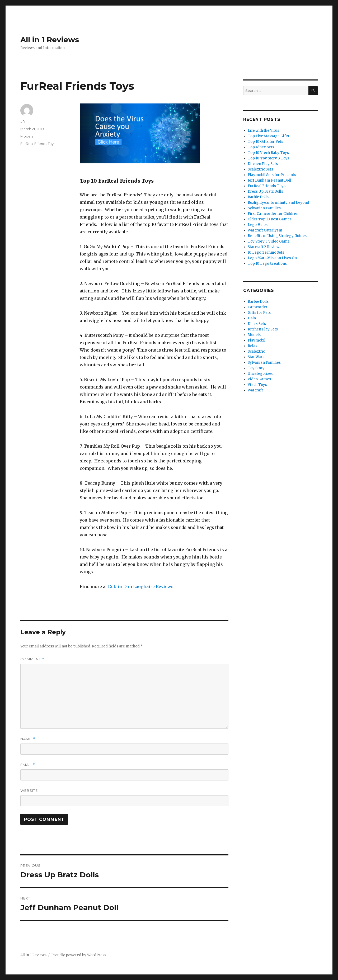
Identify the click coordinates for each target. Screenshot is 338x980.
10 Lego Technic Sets (266, 252)
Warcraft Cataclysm (265, 230)
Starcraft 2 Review (264, 247)
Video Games (259, 379)
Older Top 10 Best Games (270, 219)
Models (27, 136)
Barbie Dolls (258, 197)
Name (28, 739)
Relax (253, 346)
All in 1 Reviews (50, 40)
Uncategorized (261, 374)
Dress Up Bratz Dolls (265, 191)
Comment (32, 659)
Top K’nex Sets (261, 147)
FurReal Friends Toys (38, 144)
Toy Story (256, 368)
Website (29, 790)
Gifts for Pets (259, 313)
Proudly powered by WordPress (79, 955)
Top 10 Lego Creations (267, 264)
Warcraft (255, 390)
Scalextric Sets (260, 169)
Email (28, 765)
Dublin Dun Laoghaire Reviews (141, 586)
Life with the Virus (263, 131)
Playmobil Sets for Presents (272, 175)
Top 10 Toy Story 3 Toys (269, 158)
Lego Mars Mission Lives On (272, 258)
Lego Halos (258, 225)
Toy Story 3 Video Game (269, 241)
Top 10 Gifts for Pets (265, 142)
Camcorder (258, 307)
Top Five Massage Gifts (268, 136)
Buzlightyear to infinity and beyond (278, 203)
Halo (252, 318)
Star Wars (256, 357)
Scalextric (256, 351)
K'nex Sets (257, 324)
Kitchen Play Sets (263, 164)
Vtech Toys (257, 385)
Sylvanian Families (264, 208)
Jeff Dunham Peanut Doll (269, 180)
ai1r (23, 121)
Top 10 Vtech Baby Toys (268, 153)
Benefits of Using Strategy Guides (277, 236)
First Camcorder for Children (273, 214)
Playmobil (257, 340)
